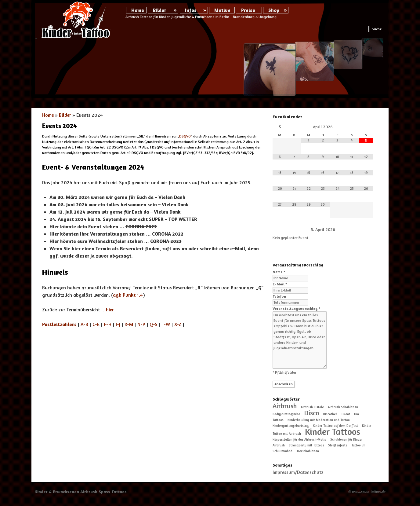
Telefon (279, 296)
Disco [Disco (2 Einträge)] (311, 413)
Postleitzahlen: (59, 324)
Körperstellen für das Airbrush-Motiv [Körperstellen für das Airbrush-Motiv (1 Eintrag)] (299, 440)
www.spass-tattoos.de (369, 491)
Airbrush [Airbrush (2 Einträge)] (285, 406)
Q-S (154, 324)
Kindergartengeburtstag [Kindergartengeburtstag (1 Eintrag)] (291, 426)
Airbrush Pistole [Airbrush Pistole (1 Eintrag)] (312, 407)
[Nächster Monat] (366, 127)
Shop (274, 10)
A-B (84, 324)
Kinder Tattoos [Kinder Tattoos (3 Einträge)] (333, 431)
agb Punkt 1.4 (128, 295)
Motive (222, 10)
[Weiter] (363, 229)
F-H (108, 324)
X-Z (178, 324)
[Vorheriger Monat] (280, 127)
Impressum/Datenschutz (298, 472)
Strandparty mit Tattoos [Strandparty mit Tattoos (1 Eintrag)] (306, 445)
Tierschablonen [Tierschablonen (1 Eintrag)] (308, 451)
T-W (166, 324)
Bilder (159, 10)
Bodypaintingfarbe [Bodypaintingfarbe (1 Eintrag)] (286, 414)
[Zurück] (283, 229)
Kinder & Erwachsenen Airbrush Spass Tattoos (81, 491)
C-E (96, 324)
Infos (191, 10)
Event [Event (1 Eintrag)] (346, 414)
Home (138, 10)
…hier (107, 310)
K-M (129, 324)
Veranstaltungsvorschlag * (297, 308)
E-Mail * (280, 284)
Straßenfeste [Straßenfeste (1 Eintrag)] (338, 445)
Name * (279, 272)
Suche (377, 29)
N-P (141, 324)
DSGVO (185, 136)
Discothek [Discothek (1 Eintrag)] (330, 414)
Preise (248, 10)
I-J (118, 324)
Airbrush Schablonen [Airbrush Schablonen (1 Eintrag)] (343, 407)
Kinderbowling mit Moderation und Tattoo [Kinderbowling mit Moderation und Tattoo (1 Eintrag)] (319, 420)
